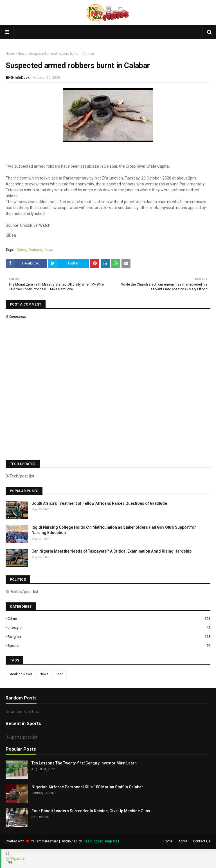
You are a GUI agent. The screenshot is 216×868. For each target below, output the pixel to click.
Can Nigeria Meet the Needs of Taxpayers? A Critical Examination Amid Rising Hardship (112, 551)
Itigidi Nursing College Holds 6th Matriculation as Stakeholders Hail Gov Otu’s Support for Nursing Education (114, 530)
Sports (109, 646)
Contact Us (202, 841)
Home (10, 54)
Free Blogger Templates (101, 841)
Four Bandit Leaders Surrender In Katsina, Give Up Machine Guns (91, 811)
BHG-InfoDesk (18, 78)
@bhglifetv (15, 858)
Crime (22, 250)
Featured (35, 250)
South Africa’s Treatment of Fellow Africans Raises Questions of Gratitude (99, 503)
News (22, 54)
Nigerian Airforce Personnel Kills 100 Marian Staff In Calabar (87, 787)
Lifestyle (109, 628)
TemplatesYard (47, 841)
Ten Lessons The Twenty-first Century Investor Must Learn (84, 763)
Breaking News (20, 674)
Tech (60, 674)
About (183, 841)
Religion (109, 637)
